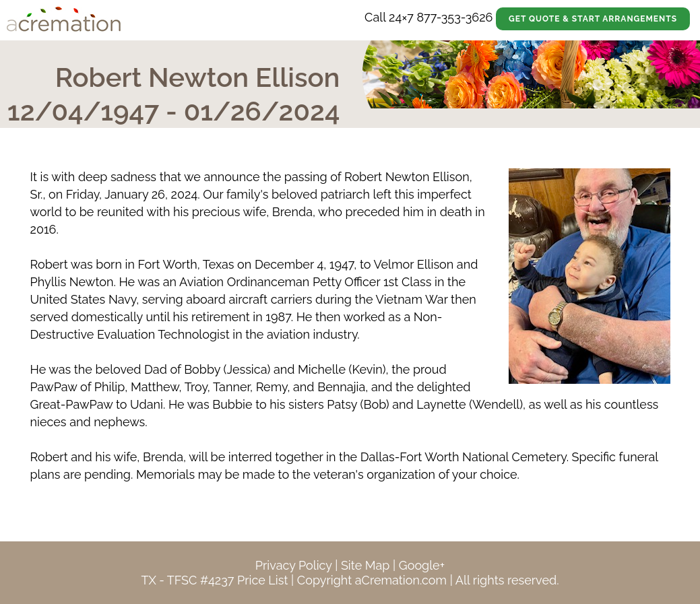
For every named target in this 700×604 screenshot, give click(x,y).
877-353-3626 (454, 17)
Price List (263, 580)
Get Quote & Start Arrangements (593, 19)
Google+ (422, 565)
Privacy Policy (294, 565)
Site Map (365, 565)
